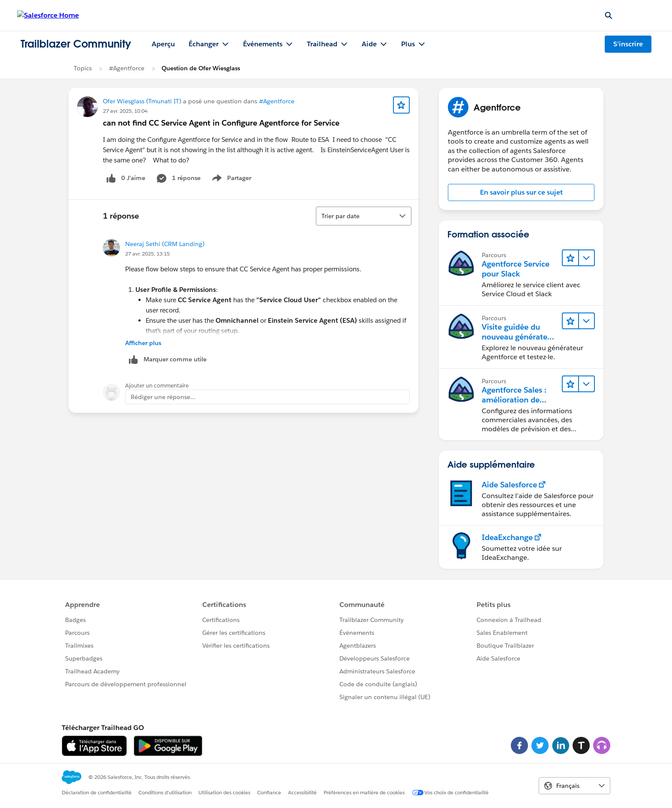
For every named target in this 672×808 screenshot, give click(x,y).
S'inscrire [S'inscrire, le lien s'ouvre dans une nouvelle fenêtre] (628, 44)
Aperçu (163, 44)
